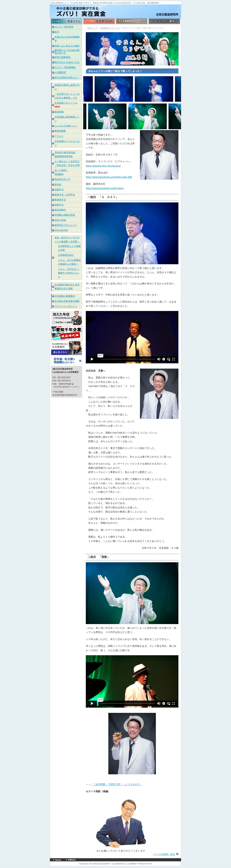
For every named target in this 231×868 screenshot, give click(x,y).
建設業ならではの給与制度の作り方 (67, 51)
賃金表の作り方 (62, 179)
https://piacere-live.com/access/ (103, 166)
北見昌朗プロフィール (110, 28)
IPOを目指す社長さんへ (67, 77)
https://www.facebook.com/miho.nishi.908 (109, 177)
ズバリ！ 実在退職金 (65, 67)
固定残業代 (60, 210)
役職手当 (59, 190)
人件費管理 (60, 72)
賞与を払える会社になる (67, 62)
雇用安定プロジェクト (66, 225)
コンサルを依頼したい (66, 126)
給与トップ (92, 28)
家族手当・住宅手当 (65, 195)
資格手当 (59, 205)
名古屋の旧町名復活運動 (67, 301)
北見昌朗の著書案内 (65, 296)
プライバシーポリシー (66, 306)
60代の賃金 (60, 220)
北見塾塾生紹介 (66, 255)
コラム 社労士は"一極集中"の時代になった (69, 273)
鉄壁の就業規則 (62, 57)
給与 (57, 32)
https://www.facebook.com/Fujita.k (105, 188)
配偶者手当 (60, 200)
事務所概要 (60, 131)
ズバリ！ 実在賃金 (64, 27)
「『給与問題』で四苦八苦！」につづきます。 (116, 784)
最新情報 (59, 112)
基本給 (58, 184)
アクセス (59, 136)
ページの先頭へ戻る (164, 854)
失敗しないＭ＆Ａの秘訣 (67, 46)
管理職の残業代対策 (65, 215)
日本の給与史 (61, 230)
